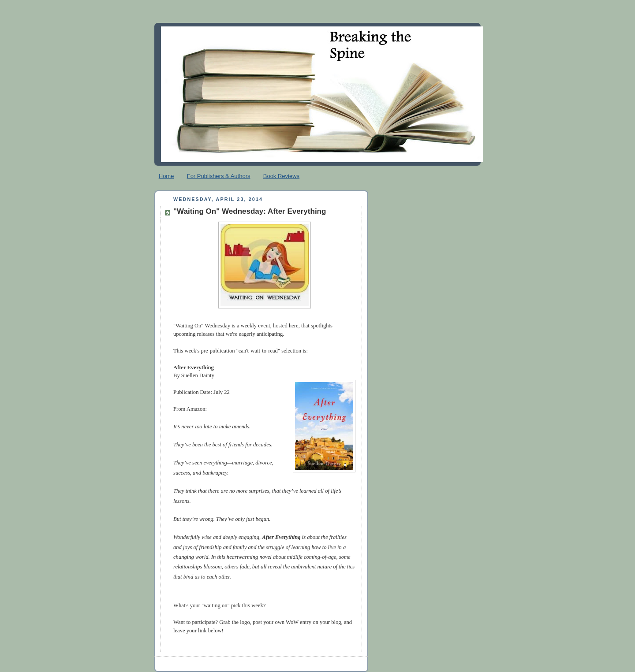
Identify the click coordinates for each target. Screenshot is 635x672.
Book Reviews (281, 176)
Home (166, 176)
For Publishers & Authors (219, 176)
